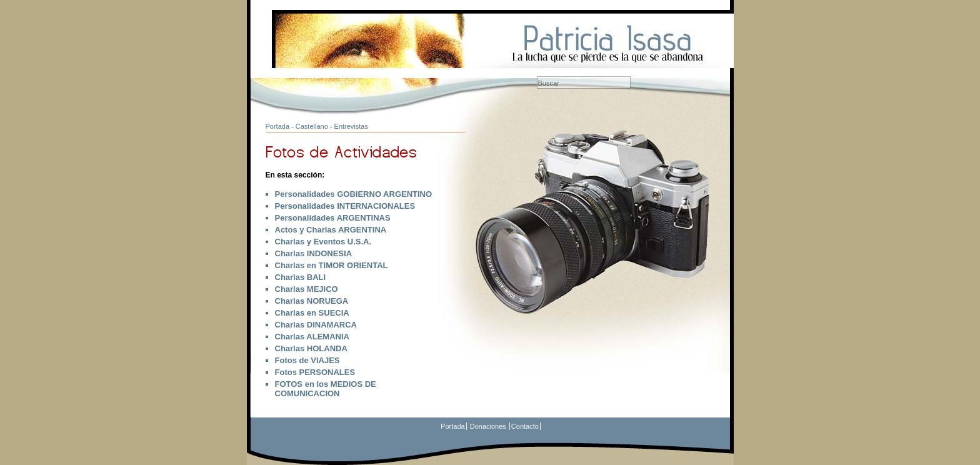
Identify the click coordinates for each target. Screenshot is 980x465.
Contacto (525, 426)
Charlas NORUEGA (312, 301)
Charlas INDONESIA (314, 253)
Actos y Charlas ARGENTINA (331, 230)
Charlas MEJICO (307, 289)
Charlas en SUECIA (312, 313)
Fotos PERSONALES (315, 372)
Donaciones (488, 426)
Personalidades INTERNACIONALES (345, 206)
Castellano (312, 126)
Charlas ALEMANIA (312, 337)
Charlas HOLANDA (311, 348)
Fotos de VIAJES (307, 360)
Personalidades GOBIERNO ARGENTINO (354, 194)
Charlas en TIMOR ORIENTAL (332, 265)
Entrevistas (351, 126)
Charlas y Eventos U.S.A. (323, 242)
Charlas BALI (301, 277)
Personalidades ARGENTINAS (333, 218)
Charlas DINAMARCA (316, 325)
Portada (278, 126)
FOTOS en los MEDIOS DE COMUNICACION (326, 389)
